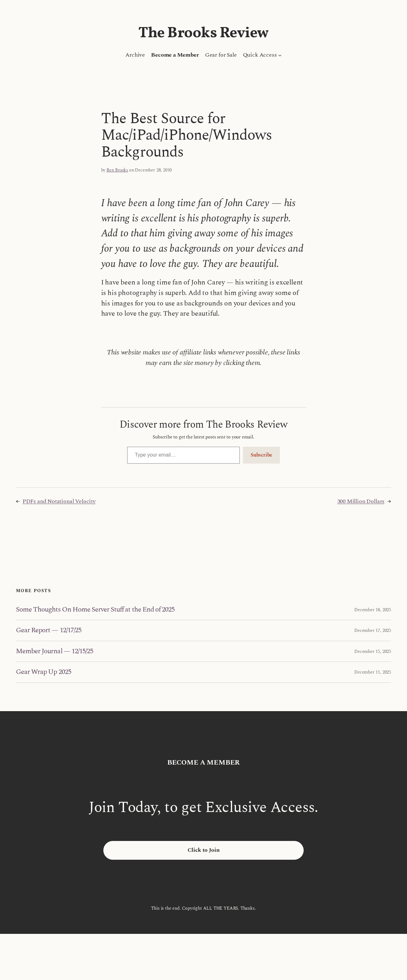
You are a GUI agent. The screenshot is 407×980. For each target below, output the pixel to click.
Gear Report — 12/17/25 (49, 630)
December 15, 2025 (373, 651)
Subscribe (261, 455)
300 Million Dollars (361, 501)
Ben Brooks (117, 170)
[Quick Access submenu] (280, 55)
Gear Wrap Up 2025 (44, 672)
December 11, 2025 (373, 672)
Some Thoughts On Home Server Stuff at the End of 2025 (95, 610)
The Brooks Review (203, 33)
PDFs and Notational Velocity (59, 501)
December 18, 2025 (373, 610)
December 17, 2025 (373, 630)
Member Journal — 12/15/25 (55, 651)
